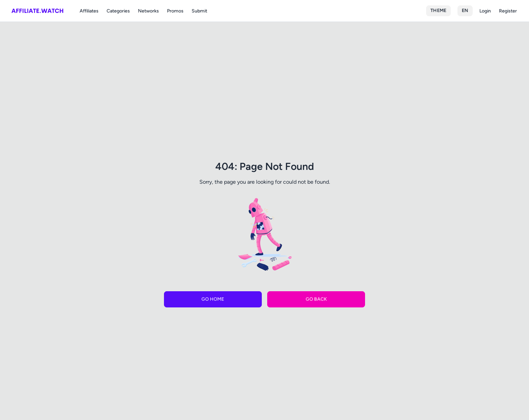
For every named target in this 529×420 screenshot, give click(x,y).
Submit (199, 11)
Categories (118, 11)
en (465, 11)
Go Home (213, 299)
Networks (148, 11)
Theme (438, 11)
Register (508, 11)
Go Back (316, 299)
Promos (175, 11)
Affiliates (89, 11)
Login (485, 11)
